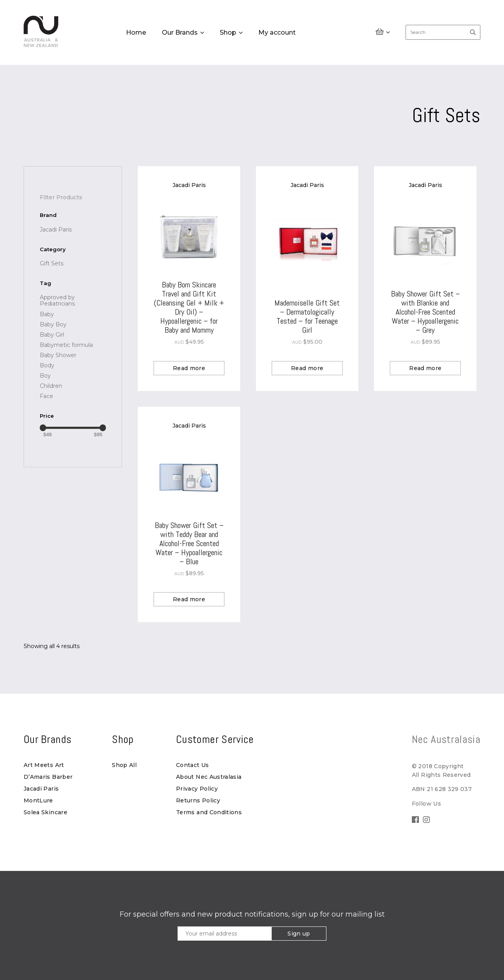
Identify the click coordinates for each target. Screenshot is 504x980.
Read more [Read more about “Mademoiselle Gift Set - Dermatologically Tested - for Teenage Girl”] (307, 368)
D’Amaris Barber (48, 777)
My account (277, 33)
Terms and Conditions (209, 812)
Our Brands (180, 33)
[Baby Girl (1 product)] (52, 335)
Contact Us (193, 765)
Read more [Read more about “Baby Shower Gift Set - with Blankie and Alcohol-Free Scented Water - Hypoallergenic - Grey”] (425, 368)
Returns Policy (198, 800)
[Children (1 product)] (51, 386)
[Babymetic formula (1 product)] (66, 345)
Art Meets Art (44, 765)
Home (136, 33)
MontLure (38, 800)
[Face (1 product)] (46, 396)
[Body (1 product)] (47, 365)
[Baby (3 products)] (47, 314)
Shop (228, 33)
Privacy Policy (197, 789)
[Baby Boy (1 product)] (53, 324)
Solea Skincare (45, 812)
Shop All (124, 765)
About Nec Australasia (209, 777)
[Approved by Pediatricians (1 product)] (73, 300)
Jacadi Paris (41, 789)
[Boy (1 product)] (45, 376)
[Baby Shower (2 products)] (58, 355)
